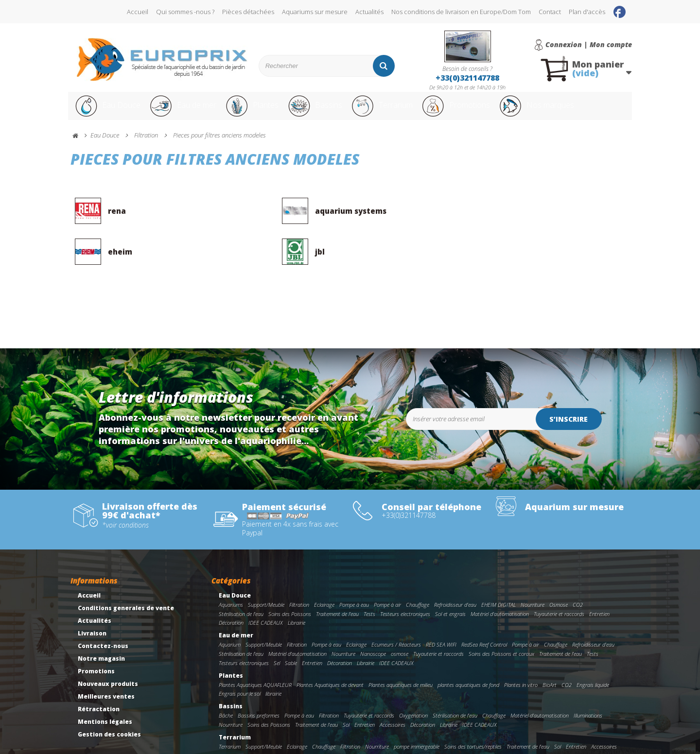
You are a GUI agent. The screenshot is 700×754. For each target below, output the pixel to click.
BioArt (550, 655)
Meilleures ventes (106, 667)
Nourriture (533, 575)
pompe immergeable (417, 717)
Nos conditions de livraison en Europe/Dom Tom (461, 12)
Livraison (92, 604)
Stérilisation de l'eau (241, 584)
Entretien (599, 584)
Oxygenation (413, 686)
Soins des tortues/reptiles (473, 717)
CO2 (578, 575)
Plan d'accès (587, 12)
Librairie (297, 593)
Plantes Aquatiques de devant (330, 655)
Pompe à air (387, 575)
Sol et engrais (450, 584)
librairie (273, 664)
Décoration (231, 593)
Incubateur (287, 726)
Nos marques (575, 111)
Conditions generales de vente (126, 578)
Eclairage (324, 575)
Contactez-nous (103, 616)
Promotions (485, 111)
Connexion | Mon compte (589, 45)
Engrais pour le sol (240, 664)
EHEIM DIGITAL (499, 575)
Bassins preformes (259, 686)
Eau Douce (107, 111)
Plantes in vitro (521, 655)
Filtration (299, 575)
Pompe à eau (354, 575)
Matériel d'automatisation (500, 584)
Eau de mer (188, 111)
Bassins (330, 111)
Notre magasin (101, 629)
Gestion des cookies (109, 705)
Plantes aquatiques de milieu (401, 655)
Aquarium (230, 615)
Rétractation (99, 679)
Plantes (263, 111)
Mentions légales (105, 692)
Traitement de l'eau (337, 584)
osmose (400, 624)
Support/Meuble (266, 575)
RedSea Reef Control (484, 615)
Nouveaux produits (108, 654)
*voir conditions (125, 496)
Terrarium (403, 111)
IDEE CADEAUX (266, 593)
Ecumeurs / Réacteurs (396, 615)
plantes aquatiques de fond (468, 655)
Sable (291, 633)
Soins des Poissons (290, 584)
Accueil (138, 12)
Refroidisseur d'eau (455, 575)
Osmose (559, 575)
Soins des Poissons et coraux (501, 624)
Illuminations (588, 686)
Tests (369, 584)
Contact (550, 12)
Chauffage (418, 575)
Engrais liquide (593, 655)
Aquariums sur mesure (315, 12)
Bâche (226, 686)
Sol (346, 695)
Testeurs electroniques (405, 584)
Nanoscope (373, 624)
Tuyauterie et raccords (559, 584)
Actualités (369, 12)
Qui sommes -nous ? (185, 12)
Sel (277, 633)
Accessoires (393, 695)
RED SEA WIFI (441, 615)
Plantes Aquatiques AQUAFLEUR (255, 655)
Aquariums (231, 575)
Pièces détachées (248, 12)
